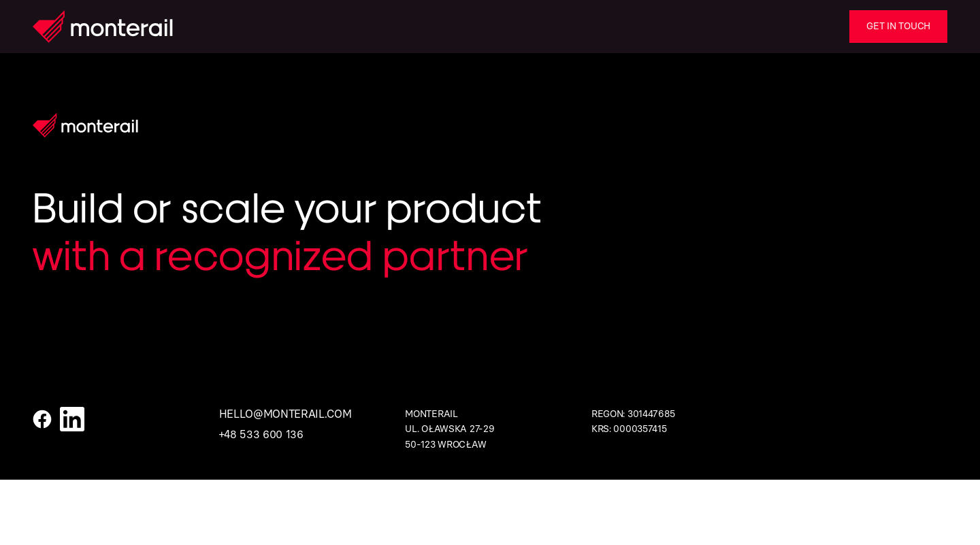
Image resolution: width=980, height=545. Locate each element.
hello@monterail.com (285, 414)
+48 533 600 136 (261, 434)
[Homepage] (103, 27)
